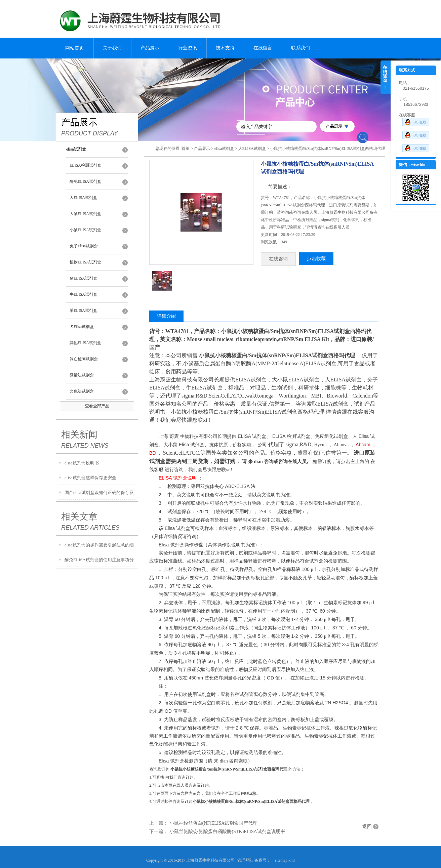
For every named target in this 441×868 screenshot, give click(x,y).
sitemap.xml (285, 860)
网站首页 (75, 48)
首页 (186, 149)
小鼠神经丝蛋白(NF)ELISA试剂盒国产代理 (214, 823)
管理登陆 (245, 860)
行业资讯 (188, 48)
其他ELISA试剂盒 (85, 343)
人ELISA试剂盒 (83, 198)
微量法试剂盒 (82, 375)
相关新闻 (79, 435)
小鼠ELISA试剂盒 (85, 230)
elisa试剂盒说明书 (82, 463)
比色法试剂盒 (82, 391)
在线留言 (263, 48)
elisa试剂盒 (224, 149)
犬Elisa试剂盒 (82, 327)
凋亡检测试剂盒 (84, 359)
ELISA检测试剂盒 (85, 165)
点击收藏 (316, 259)
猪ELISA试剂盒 (83, 278)
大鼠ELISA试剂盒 (85, 214)
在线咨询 (278, 259)
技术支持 (225, 48)
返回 (367, 826)
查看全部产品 (97, 406)
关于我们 (112, 48)
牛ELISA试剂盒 (83, 294)
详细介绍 (166, 316)
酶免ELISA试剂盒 (85, 181)
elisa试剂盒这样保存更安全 (90, 478)
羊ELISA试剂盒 (83, 311)
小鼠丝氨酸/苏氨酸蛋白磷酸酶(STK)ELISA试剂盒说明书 (227, 832)
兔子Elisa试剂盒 (84, 246)
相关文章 (79, 516)
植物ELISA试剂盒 (85, 262)
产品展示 (150, 48)
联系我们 (300, 48)
